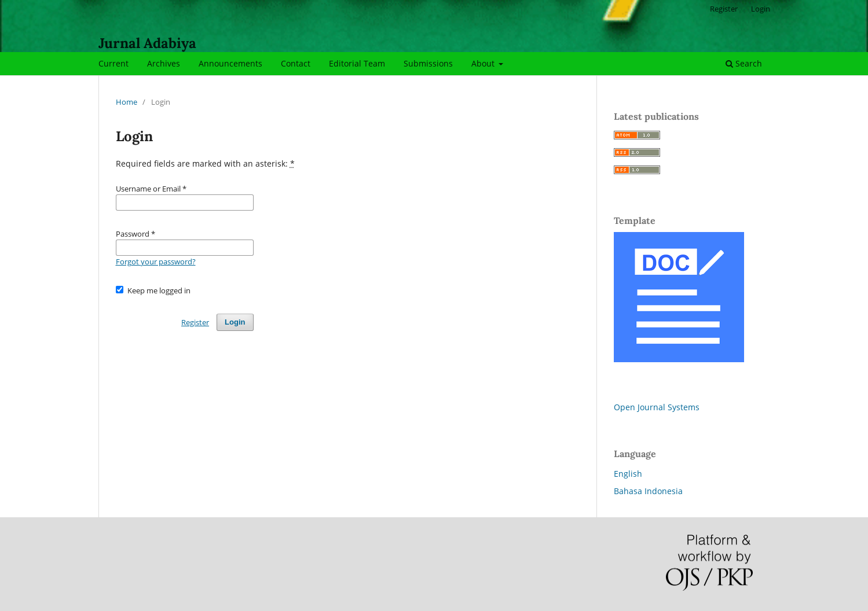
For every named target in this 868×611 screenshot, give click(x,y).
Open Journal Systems (657, 407)
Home (127, 102)
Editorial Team (357, 63)
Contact (296, 63)
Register (724, 9)
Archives (164, 63)
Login (761, 9)
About (484, 63)
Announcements (230, 63)
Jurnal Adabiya (147, 43)
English (628, 474)
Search (744, 63)
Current (113, 63)
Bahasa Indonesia (648, 491)
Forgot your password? (156, 262)
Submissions (428, 63)
